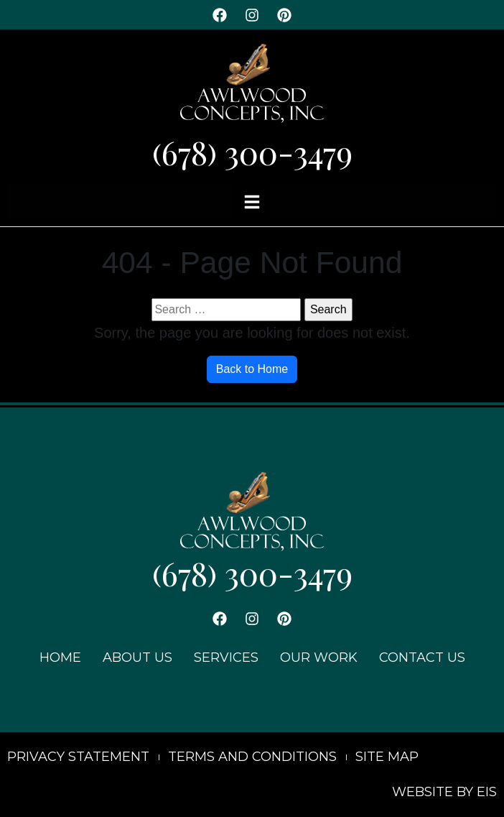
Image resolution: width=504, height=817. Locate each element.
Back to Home (252, 369)
